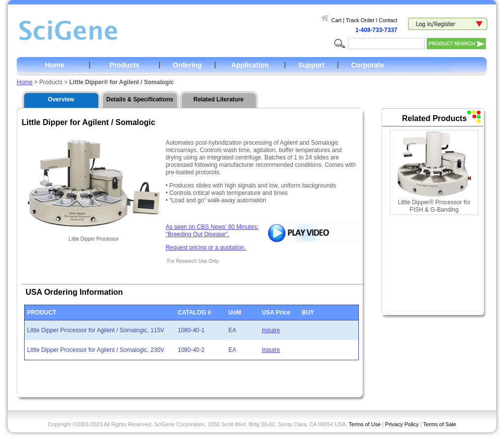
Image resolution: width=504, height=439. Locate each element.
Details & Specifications (140, 99)
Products (125, 65)
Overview (61, 99)
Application (250, 65)
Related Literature (219, 99)
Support (312, 65)
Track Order (360, 20)
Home (55, 65)
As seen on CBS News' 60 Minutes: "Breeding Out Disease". (212, 231)
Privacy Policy (402, 424)
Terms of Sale (440, 424)
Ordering (187, 65)
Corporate (367, 65)
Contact (388, 20)
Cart (336, 20)
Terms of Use (365, 424)
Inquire (271, 330)
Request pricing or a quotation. (205, 248)
